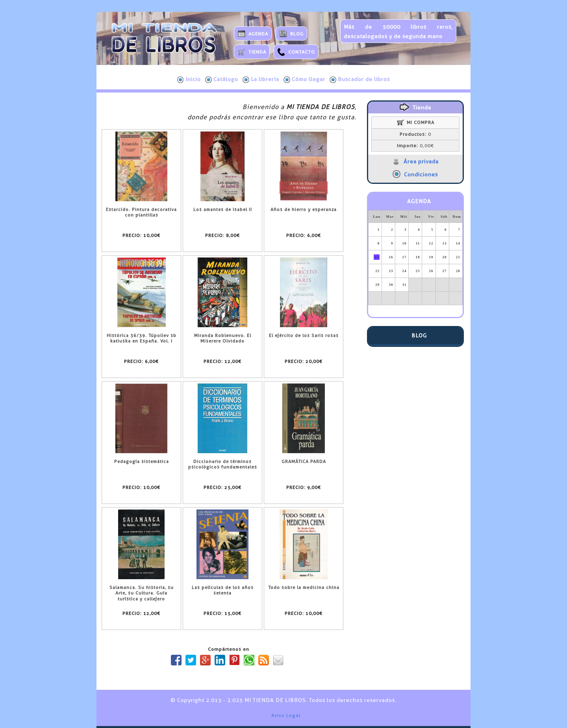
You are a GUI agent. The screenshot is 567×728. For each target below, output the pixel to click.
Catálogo (222, 80)
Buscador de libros (360, 80)
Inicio (189, 80)
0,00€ (415, 146)
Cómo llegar (304, 80)
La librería (261, 80)
